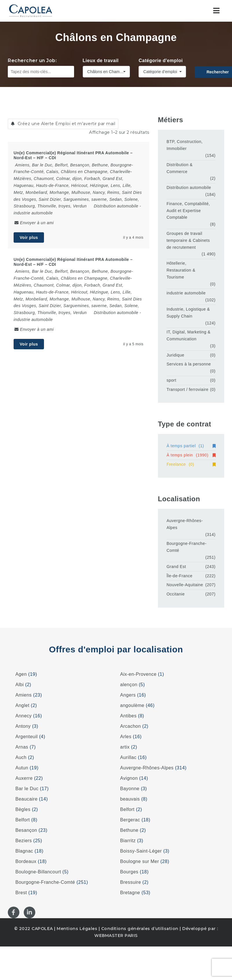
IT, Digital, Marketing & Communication (189, 335)
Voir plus (29, 237)
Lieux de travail (101, 61)
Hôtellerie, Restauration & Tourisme (181, 270)
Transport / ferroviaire (188, 389)
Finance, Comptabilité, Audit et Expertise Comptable (188, 211)
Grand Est (176, 567)
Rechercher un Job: (32, 61)
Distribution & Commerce (180, 168)
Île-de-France (180, 576)
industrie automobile (33, 213)
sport (172, 380)
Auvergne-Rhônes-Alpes (185, 524)
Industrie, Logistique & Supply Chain (188, 313)
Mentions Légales (77, 929)
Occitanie (176, 594)
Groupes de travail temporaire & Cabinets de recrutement (188, 240)
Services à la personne (189, 364)
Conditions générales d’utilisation (140, 929)
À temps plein (191, 455)
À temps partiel (191, 446)
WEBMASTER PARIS (116, 936)
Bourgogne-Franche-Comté (187, 547)
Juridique (175, 355)
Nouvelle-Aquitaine (185, 585)
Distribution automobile (116, 206)
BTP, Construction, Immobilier (185, 145)
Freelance (191, 464)
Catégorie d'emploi (161, 61)
